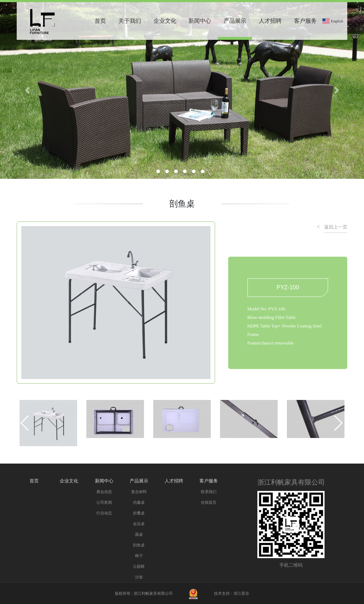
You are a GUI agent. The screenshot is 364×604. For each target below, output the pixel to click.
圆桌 (139, 534)
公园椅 (139, 566)
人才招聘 (270, 21)
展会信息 (104, 492)
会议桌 (139, 524)
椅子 (139, 556)
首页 (100, 21)
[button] (25, 423)
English (337, 21)
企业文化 (165, 21)
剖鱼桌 (139, 545)
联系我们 (209, 492)
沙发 (139, 577)
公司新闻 (104, 502)
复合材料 (139, 492)
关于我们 (130, 21)
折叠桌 (139, 513)
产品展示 (235, 21)
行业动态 (104, 513)
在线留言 (209, 502)
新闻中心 (200, 21)
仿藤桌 (139, 502)
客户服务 (305, 21)
